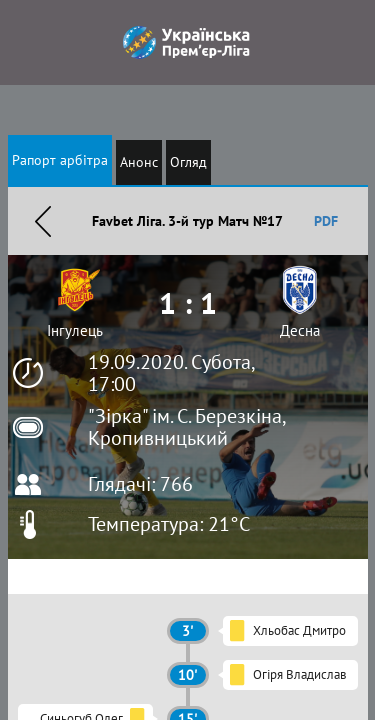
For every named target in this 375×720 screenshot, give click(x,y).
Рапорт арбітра (60, 160)
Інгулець (75, 330)
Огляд (188, 162)
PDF (326, 221)
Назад (43, 221)
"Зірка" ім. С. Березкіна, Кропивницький (186, 427)
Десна (300, 330)
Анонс (139, 162)
